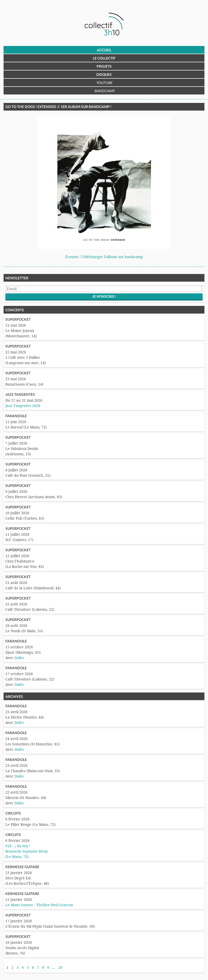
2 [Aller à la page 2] (12, 967)
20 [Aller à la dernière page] (60, 967)
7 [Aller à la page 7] (38, 967)
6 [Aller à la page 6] (33, 967)
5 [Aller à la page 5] (28, 967)
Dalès (19, 658)
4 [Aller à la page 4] (23, 967)
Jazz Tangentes (20, 395)
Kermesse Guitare (22, 867)
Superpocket (18, 320)
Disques (104, 75)
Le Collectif (104, 58)
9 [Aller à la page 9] (48, 967)
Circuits (13, 814)
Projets (104, 67)
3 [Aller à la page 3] (18, 967)
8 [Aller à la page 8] (43, 967)
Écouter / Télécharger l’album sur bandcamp (104, 257)
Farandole (16, 416)
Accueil (104, 50)
